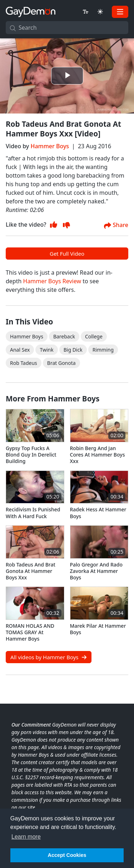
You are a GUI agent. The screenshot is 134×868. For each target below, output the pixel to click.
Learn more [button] (26, 837)
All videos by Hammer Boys (49, 657)
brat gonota (61, 363)
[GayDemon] (31, 12)
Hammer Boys (50, 146)
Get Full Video (67, 254)
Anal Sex (20, 350)
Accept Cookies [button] (67, 855)
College (94, 336)
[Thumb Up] (54, 225)
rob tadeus (24, 363)
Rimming (103, 350)
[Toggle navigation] (120, 12)
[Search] (67, 28)
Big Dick (73, 350)
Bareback (64, 336)
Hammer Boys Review (52, 281)
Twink (46, 350)
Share (116, 225)
